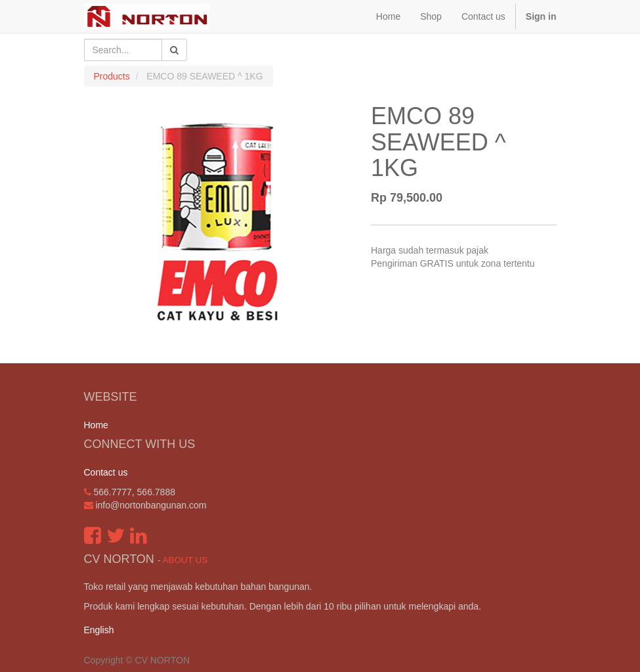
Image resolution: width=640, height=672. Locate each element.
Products (112, 76)
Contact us (106, 472)
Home (96, 425)
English (99, 630)
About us (185, 560)
